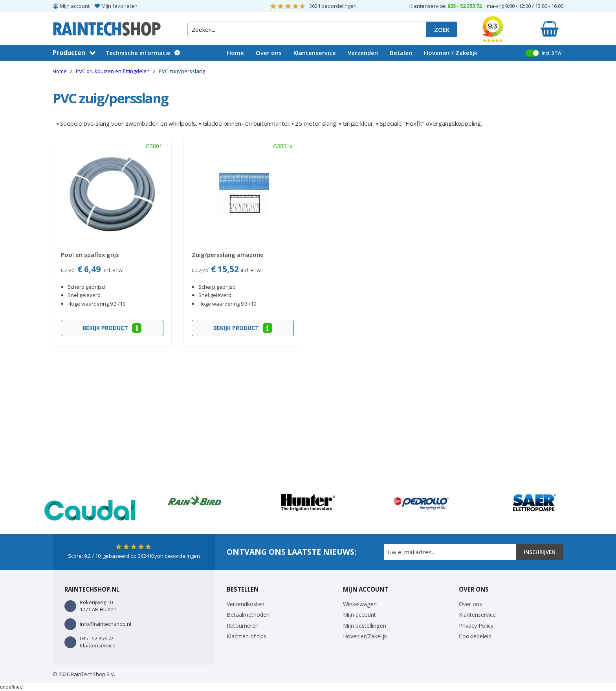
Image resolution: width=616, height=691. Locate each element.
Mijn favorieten (119, 6)
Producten (69, 53)
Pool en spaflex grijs (90, 255)
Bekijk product (106, 328)
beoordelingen (333, 6)
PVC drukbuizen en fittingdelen (113, 71)
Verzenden (363, 53)
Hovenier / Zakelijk (451, 53)
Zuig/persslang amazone (228, 255)
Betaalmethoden (248, 615)
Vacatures (241, 68)
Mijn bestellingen (365, 626)
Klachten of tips (247, 636)
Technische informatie (138, 53)
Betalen (401, 53)
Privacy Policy (476, 626)
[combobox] (307, 29)
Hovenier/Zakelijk (365, 636)
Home (235, 53)
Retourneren (243, 626)
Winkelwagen (360, 604)
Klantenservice (315, 53)
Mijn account (75, 6)
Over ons (269, 53)
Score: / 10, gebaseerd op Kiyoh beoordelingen (134, 556)
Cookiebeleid (475, 636)
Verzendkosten (246, 604)
